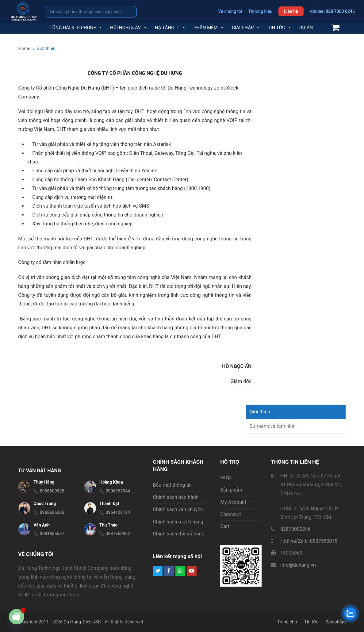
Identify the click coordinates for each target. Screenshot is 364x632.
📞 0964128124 (115, 512)
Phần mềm (209, 28)
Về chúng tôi (230, 11)
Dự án (306, 28)
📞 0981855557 (49, 534)
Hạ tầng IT (170, 28)
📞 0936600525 (49, 491)
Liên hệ (291, 11)
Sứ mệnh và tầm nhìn (273, 426)
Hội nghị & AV (129, 28)
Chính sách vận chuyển (178, 509)
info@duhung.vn (298, 565)
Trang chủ (287, 622)
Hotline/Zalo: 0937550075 (309, 541)
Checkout (230, 514)
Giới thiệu (260, 412)
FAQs (226, 478)
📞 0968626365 (49, 512)
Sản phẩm (231, 490)
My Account (233, 502)
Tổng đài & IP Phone (76, 28)
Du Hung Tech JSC (82, 622)
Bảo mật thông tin (172, 485)
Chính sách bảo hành (176, 497)
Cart (225, 526)
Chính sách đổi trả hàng (179, 534)
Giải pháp (246, 28)
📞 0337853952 (115, 534)
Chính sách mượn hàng (178, 522)
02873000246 (295, 529)
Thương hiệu (260, 11)
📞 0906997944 (115, 491)
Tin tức (280, 28)
